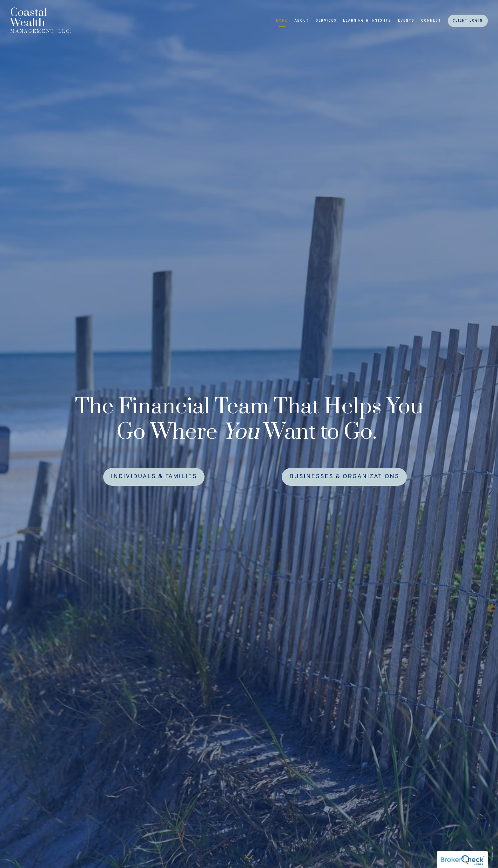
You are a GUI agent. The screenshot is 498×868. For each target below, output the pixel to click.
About (302, 21)
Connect (431, 21)
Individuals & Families (154, 477)
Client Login (468, 21)
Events (406, 21)
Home (282, 21)
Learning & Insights (367, 21)
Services (326, 21)
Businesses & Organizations (344, 477)
